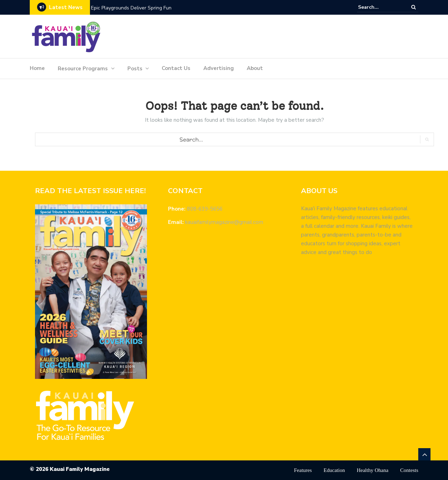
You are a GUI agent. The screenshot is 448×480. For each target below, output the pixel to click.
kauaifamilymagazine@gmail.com (224, 222)
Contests (409, 470)
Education (334, 470)
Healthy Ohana (372, 470)
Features (303, 470)
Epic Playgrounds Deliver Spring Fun (131, 8)
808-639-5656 (205, 209)
